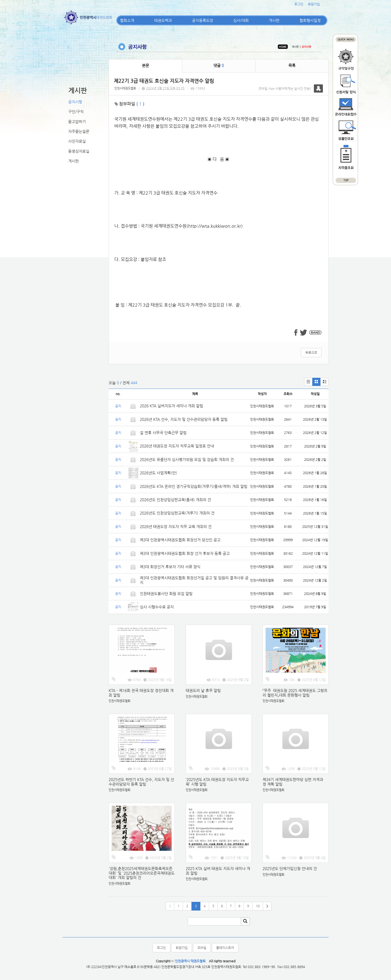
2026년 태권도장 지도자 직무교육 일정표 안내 (177, 446)
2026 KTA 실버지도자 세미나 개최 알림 (171, 406)
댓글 (219, 65)
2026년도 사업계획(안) (158, 473)
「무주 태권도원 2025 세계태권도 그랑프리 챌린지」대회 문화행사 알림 (295, 693)
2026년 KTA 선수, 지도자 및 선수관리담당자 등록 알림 (184, 419)
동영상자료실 (79, 151)
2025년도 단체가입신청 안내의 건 (290, 868)
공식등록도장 (203, 20)
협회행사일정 (310, 20)
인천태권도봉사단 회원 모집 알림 (166, 594)
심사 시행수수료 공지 (157, 607)
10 (258, 906)
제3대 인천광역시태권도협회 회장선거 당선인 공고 (180, 540)
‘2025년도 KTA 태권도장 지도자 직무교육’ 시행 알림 (217, 782)
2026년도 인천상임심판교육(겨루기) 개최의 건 (177, 513)
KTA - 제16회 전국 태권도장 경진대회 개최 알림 (141, 693)
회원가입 (314, 4)
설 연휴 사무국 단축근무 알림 (163, 433)
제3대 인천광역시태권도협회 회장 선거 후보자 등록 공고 (185, 553)
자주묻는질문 (79, 131)
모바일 (202, 948)
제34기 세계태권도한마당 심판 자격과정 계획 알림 (293, 782)
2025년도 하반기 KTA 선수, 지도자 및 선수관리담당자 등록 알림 (141, 782)
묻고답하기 (77, 122)
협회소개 (127, 20)
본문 (146, 65)
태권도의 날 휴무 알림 (203, 690)
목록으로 (311, 353)
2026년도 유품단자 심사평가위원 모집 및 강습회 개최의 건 (187, 459)
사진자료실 (77, 141)
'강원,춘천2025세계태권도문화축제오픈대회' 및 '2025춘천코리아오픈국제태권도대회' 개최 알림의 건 (142, 873)
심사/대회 (241, 20)
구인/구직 (76, 112)
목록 (292, 65)
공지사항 (75, 102)
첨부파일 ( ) (130, 104)
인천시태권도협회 (125, 88)
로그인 (299, 4)
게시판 (274, 20)
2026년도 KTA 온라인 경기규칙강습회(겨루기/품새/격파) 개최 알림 (194, 486)
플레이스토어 (225, 948)
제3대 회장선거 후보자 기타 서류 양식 (170, 567)
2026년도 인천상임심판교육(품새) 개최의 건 (175, 500)
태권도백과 (163, 20)
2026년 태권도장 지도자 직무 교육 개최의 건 (176, 527)
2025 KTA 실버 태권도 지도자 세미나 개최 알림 (218, 871)
